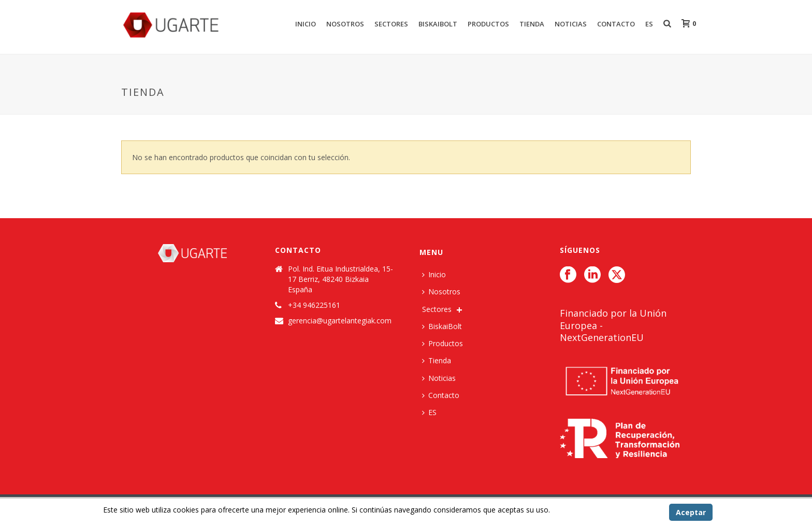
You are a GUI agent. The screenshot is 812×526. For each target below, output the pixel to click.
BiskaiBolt (438, 24)
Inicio (306, 24)
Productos (488, 24)
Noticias (571, 24)
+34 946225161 (314, 305)
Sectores (391, 24)
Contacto (616, 24)
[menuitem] (432, 412)
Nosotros (345, 24)
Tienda (532, 24)
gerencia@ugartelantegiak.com (340, 321)
